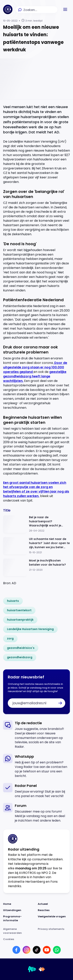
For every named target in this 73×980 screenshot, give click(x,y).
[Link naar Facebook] (16, 950)
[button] (65, 9)
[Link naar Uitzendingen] (19, 910)
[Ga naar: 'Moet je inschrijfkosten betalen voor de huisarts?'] (36, 567)
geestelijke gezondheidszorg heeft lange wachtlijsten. (35, 376)
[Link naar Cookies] (36, 939)
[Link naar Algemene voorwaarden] (19, 931)
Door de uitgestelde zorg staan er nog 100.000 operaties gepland (35, 367)
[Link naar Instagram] (26, 950)
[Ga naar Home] (8, 9)
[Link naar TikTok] (37, 950)
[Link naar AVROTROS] (32, 969)
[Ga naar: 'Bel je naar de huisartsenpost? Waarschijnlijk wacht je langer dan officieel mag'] (36, 524)
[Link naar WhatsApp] (57, 950)
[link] (13, 601)
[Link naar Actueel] (54, 904)
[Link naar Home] (19, 904)
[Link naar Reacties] (54, 910)
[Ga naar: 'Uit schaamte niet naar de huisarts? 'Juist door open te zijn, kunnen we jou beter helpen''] (36, 546)
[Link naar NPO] (42, 969)
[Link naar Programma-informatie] (19, 919)
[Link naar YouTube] (47, 950)
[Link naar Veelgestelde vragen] (54, 919)
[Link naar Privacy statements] (54, 931)
